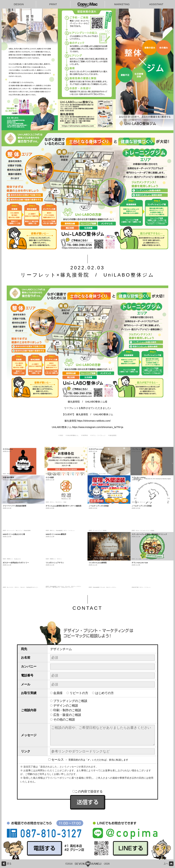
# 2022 (61, 435)
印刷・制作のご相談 (67, 710)
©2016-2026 (87, 864)
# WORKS (84, 435)
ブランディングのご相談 (70, 701)
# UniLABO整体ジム (72, 435)
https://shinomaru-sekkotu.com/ (94, 421)
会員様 (58, 693)
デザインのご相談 (66, 706)
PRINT (53, 4)
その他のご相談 (64, 719)
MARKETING (122, 4)
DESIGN (19, 4)
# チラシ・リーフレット (98, 435)
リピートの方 (79, 693)
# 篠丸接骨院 (112, 435)
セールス (57, 760)
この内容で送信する (88, 791)
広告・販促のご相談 (67, 715)
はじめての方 (105, 693)
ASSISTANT (156, 4)
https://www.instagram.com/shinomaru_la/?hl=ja (98, 427)
